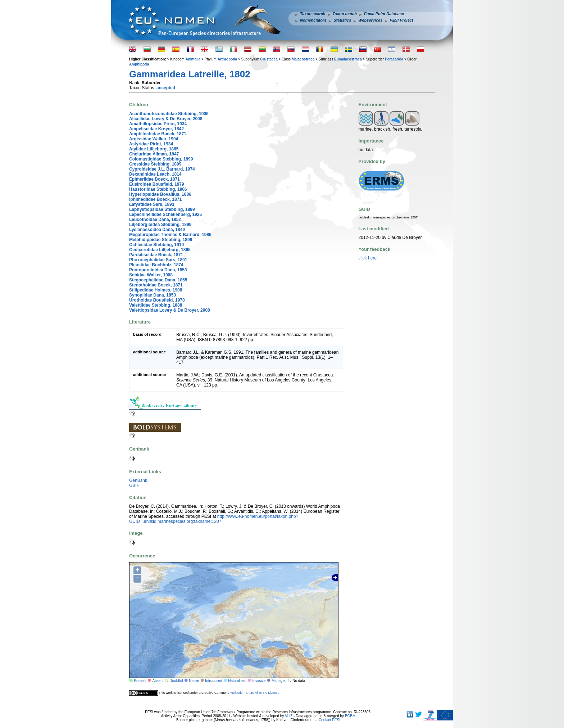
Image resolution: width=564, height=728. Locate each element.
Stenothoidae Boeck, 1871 (156, 285)
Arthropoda (227, 59)
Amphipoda (139, 64)
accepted (166, 88)
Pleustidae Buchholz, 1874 (156, 265)
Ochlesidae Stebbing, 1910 (156, 245)
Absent (158, 681)
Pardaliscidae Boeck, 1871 (156, 255)
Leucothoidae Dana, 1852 (155, 220)
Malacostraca (303, 59)
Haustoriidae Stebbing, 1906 (158, 189)
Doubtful (176, 681)
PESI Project (401, 20)
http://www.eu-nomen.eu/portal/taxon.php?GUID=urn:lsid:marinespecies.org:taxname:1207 (214, 519)
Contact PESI (329, 720)
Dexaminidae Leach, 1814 (155, 174)
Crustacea (269, 59)
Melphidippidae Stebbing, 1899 (161, 240)
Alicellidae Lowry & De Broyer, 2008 (166, 119)
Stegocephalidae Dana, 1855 (158, 280)
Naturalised (237, 681)
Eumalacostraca (348, 59)
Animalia (193, 59)
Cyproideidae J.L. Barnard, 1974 (162, 169)
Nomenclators (313, 20)
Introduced (213, 681)
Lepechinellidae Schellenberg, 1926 (165, 214)
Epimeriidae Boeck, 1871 (154, 179)
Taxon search (313, 14)
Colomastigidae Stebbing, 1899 (161, 159)
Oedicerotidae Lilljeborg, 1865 (160, 250)
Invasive (259, 681)
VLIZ (289, 716)
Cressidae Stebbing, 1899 (155, 164)
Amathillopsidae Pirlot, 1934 (158, 124)
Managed (279, 681)
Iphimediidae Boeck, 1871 (155, 199)
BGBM (350, 716)
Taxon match (345, 14)
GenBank (138, 480)
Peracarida (394, 59)
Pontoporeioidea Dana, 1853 (158, 270)
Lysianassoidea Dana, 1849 (157, 230)
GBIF (134, 485)
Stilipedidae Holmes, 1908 (156, 290)
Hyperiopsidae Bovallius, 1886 (160, 194)
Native (194, 681)
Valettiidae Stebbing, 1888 (156, 305)
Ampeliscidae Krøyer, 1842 (156, 129)
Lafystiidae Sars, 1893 (152, 204)
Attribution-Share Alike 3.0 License (255, 693)
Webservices (370, 20)
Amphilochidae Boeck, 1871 (158, 134)
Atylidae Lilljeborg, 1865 (154, 149)
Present (140, 681)
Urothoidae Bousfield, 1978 (157, 300)
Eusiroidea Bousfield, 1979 (157, 184)
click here (368, 258)
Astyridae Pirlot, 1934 (151, 144)
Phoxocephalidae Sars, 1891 (158, 260)
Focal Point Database (384, 14)
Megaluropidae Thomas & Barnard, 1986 (170, 235)
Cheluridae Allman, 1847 (154, 154)
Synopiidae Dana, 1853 (153, 295)
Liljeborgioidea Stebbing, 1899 (160, 225)
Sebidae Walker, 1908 (151, 275)
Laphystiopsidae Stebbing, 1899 (162, 209)
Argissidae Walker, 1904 (154, 139)
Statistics (342, 20)
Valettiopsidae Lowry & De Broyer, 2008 (170, 310)
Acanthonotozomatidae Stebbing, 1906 (169, 114)
